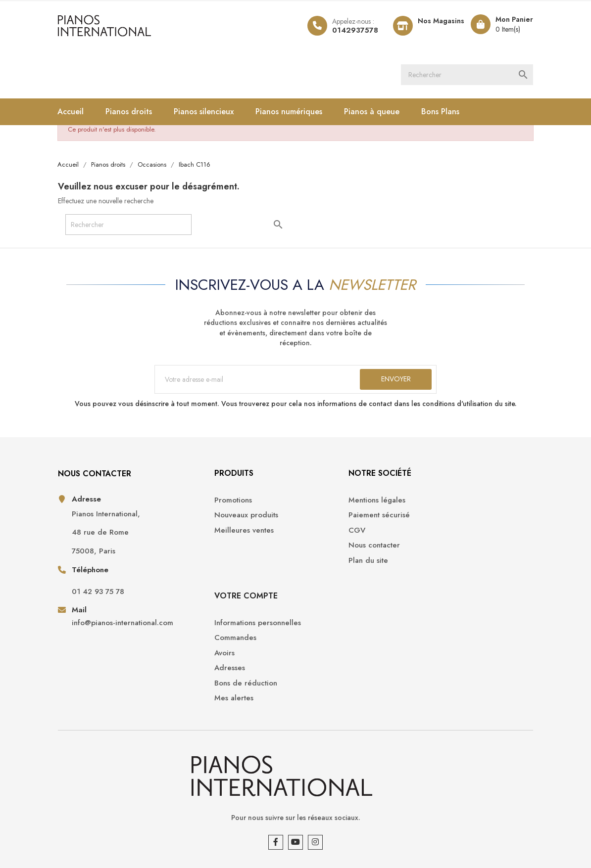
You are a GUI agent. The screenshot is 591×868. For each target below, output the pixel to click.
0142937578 (349, 30)
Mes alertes (443, 581)
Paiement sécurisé (334, 522)
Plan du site (323, 567)
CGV (311, 536)
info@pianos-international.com (106, 635)
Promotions (202, 506)
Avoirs (433, 536)
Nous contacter (329, 552)
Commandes (444, 522)
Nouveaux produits (215, 522)
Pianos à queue (377, 113)
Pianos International (126, 833)
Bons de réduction (455, 567)
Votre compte (455, 480)
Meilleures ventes (213, 536)
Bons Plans (446, 113)
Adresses (439, 552)
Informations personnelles (467, 506)
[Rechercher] (466, 75)
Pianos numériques (294, 113)
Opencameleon (225, 833)
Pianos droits (134, 113)
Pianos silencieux (209, 113)
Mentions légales (331, 506)
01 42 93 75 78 (103, 599)
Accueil (76, 113)
